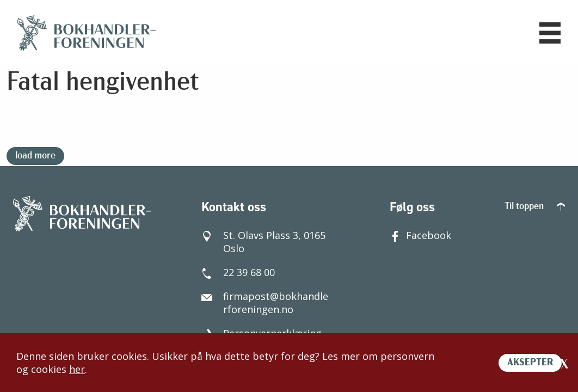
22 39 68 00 (238, 272)
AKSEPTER (530, 363)
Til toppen (535, 207)
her (77, 369)
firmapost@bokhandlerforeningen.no (265, 303)
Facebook (420, 235)
